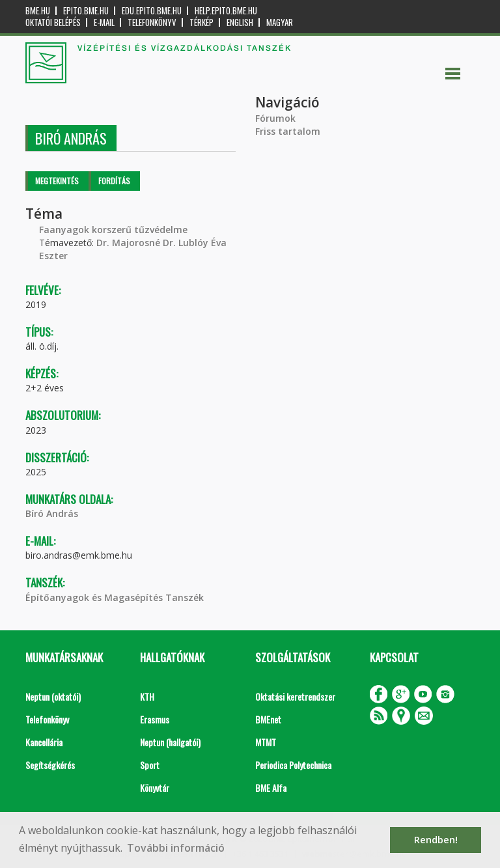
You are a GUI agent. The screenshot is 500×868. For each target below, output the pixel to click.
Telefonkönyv (152, 22)
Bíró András (52, 513)
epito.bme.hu (86, 11)
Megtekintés (57, 181)
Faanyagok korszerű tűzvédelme (113, 230)
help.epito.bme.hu (226, 11)
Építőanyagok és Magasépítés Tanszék (115, 597)
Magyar (280, 22)
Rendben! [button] (436, 840)
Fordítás (114, 181)
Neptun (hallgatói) (170, 742)
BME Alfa (271, 788)
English (240, 22)
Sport (150, 765)
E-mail (104, 22)
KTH (147, 696)
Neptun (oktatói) (53, 696)
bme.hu (38, 11)
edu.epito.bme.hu (152, 11)
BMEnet (268, 719)
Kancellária (44, 742)
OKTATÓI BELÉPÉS (53, 22)
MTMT (266, 742)
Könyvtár (155, 788)
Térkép (201, 22)
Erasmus (155, 719)
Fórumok (275, 118)
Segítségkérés (50, 765)
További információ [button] (176, 848)
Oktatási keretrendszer (295, 696)
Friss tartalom (288, 131)
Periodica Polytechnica (293, 765)
